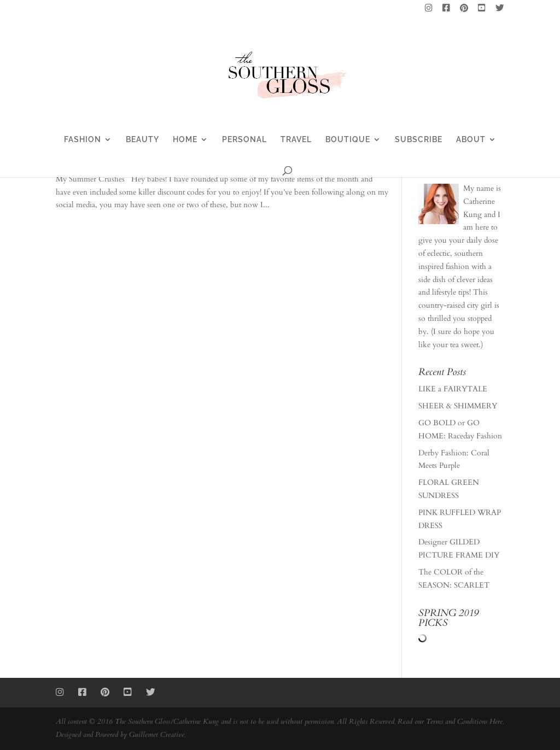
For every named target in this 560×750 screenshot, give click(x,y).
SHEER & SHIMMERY (458, 406)
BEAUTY (142, 140)
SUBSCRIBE (419, 140)
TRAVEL (296, 140)
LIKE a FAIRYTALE (453, 389)
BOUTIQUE (348, 140)
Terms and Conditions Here (464, 722)
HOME (185, 140)
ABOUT (471, 140)
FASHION (83, 140)
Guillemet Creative (157, 735)
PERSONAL (244, 140)
